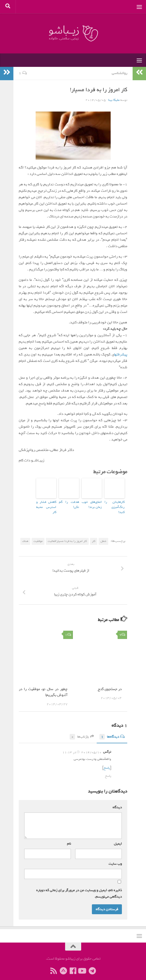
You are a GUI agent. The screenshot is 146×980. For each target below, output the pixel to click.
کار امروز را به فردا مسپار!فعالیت (67, 535)
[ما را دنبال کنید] (83, 964)
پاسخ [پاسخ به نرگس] (108, 770)
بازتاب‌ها (82, 730)
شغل (103, 535)
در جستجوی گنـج (110, 683)
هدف (25, 535)
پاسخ (107, 761)
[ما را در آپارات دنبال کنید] (63, 964)
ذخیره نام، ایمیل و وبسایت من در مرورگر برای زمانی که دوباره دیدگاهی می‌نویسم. (79, 887)
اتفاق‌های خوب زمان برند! (92, 504)
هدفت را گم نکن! (69, 502)
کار (94, 535)
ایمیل (117, 837)
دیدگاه (116, 801)
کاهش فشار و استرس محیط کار (46, 504)
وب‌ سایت (115, 857)
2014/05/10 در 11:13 (82, 746)
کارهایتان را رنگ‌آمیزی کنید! (115, 504)
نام (68, 837)
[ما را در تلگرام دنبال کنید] (92, 964)
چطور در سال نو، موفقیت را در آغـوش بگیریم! (43, 686)
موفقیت (38, 535)
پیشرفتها (121, 355)
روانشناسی (119, 73)
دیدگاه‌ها (112, 730)
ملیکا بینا (114, 100)
